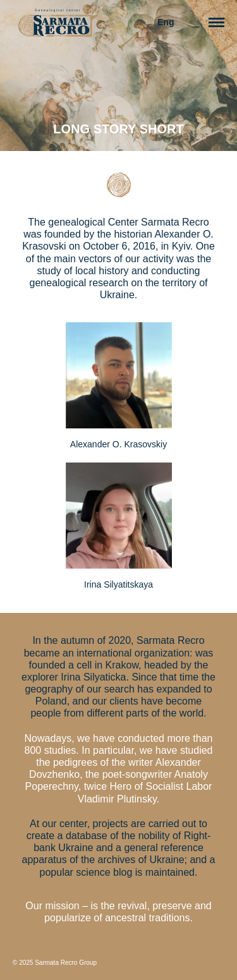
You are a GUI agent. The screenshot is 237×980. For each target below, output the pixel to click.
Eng (166, 22)
